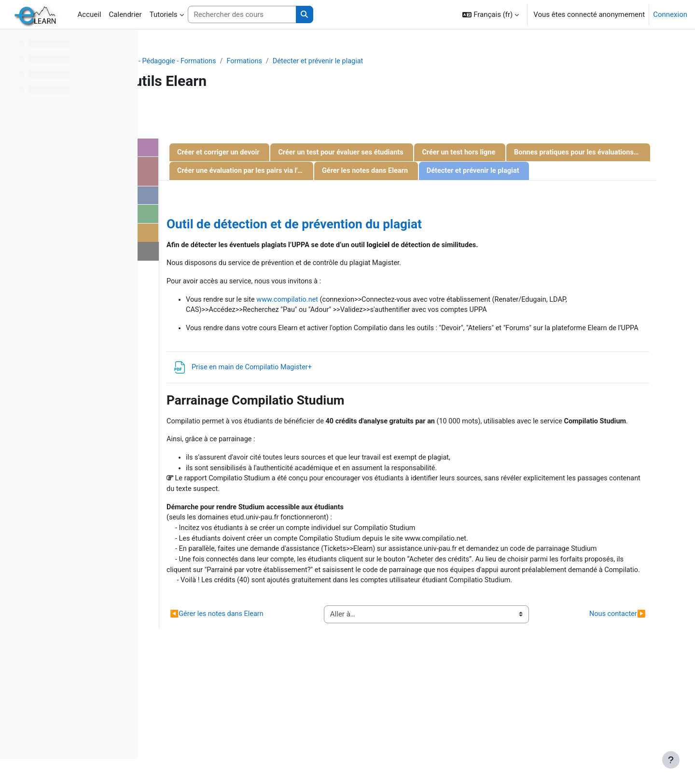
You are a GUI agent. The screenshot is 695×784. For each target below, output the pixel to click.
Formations (379, 61)
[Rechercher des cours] (242, 15)
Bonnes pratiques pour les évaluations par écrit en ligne (477, 172)
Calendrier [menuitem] (125, 14)
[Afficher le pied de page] (671, 760)
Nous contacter (209, 254)
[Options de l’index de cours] (125, 43)
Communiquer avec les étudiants (227, 173)
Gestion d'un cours (220, 148)
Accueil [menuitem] (90, 14)
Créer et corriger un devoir (357, 153)
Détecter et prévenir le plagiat (456, 61)
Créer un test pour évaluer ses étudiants (483, 153)
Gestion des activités (223, 197)
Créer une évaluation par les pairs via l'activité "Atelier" (382, 191)
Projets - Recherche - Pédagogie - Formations (278, 61)
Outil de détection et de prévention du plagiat (431, 264)
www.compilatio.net (428, 340)
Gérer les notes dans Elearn (504, 191)
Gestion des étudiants (225, 216)
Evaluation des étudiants (229, 235)
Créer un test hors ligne (352, 172)
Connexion (670, 14)
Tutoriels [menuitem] (164, 14)
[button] (491, 14)
